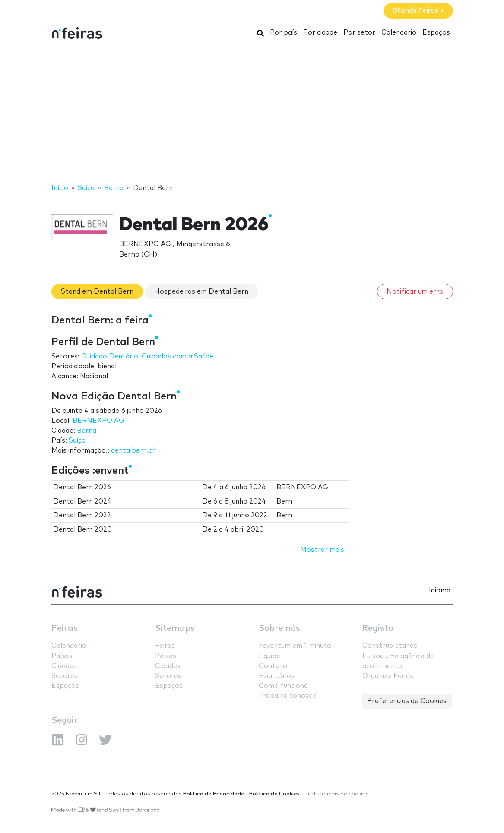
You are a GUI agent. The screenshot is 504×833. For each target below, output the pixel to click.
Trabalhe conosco (288, 696)
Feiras (65, 629)
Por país (284, 33)
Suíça (77, 441)
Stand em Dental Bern (97, 292)
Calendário (399, 33)
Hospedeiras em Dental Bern (201, 292)
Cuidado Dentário (110, 356)
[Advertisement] (252, 114)
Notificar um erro (415, 292)
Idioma (440, 591)
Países (62, 656)
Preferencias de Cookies (407, 701)
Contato (273, 666)
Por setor (359, 33)
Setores (65, 676)
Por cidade (320, 33)
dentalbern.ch (133, 451)
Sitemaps (175, 629)
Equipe (269, 656)
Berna (87, 431)
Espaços (436, 33)
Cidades (64, 666)
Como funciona (283, 686)
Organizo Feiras (388, 676)
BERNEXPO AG (98, 421)
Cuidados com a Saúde (178, 356)
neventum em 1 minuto (295, 646)
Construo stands (390, 646)
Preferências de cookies (337, 794)
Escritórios (277, 676)
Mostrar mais (322, 550)
